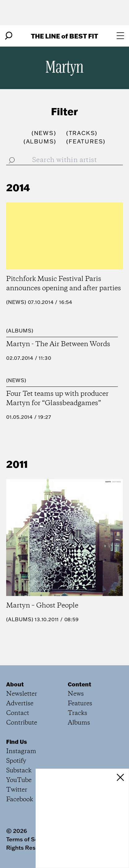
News (16, 302)
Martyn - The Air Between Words (58, 344)
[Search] (9, 36)
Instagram (21, 751)
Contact (18, 713)
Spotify (16, 761)
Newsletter (22, 694)
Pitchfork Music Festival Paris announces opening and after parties (64, 284)
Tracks (77, 713)
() (44, 133)
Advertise (20, 704)
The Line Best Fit (64, 36)
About (15, 684)
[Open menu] (120, 36)
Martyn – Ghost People (42, 606)
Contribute (22, 723)
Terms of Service (29, 839)
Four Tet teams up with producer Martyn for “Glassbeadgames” (57, 399)
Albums (20, 331)
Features (80, 704)
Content (80, 684)
